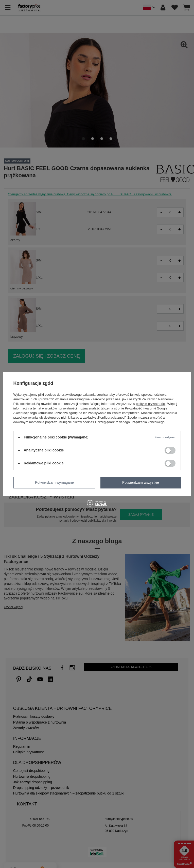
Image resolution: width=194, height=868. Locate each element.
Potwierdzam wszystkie (141, 482)
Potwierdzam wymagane (54, 482)
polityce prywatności (151, 404)
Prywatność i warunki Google (146, 408)
